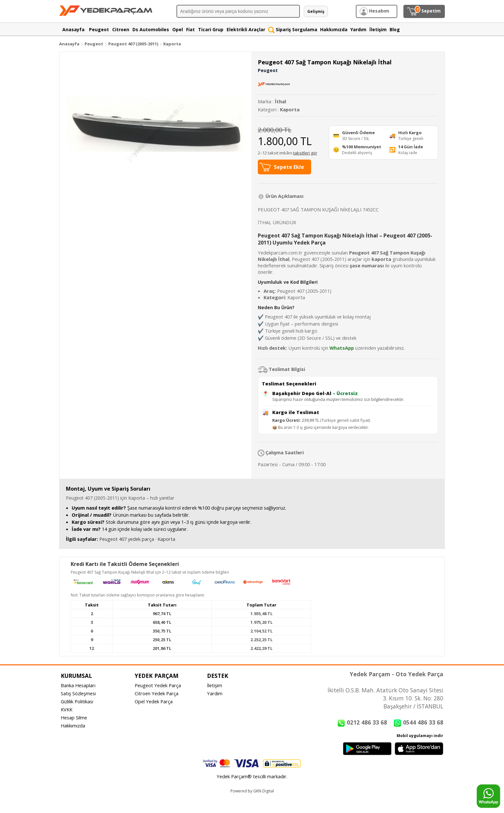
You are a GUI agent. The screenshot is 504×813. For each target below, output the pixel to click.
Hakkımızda (73, 725)
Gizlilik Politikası (77, 701)
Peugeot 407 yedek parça (127, 539)
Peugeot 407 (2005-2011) (134, 44)
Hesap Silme (74, 717)
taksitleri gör (305, 153)
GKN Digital (264, 791)
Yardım (215, 693)
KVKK (67, 709)
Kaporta (172, 44)
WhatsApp (342, 348)
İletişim (215, 685)
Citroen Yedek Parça (157, 693)
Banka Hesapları (78, 685)
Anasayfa (69, 44)
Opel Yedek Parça (154, 701)
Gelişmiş (316, 11)
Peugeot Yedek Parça (158, 685)
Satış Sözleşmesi (78, 693)
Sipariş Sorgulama (293, 29)
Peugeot (94, 44)
